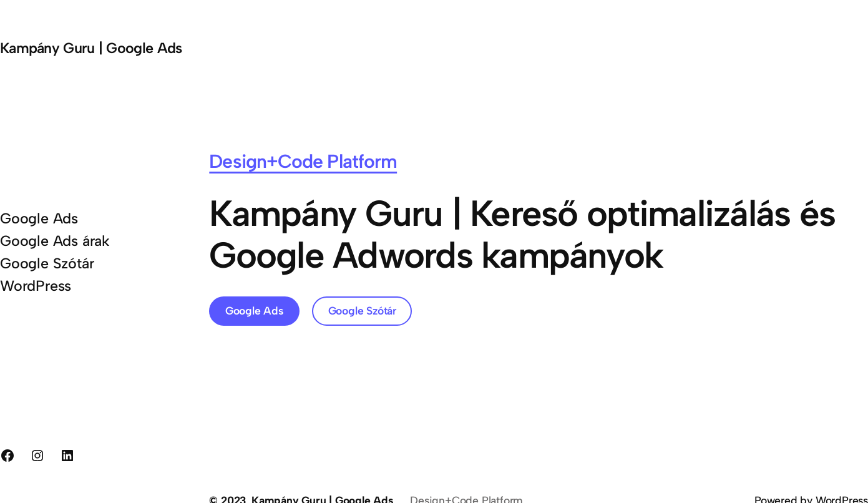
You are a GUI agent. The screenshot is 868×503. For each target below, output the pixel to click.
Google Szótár (362, 310)
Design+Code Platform (303, 161)
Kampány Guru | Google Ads (91, 48)
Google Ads (255, 310)
